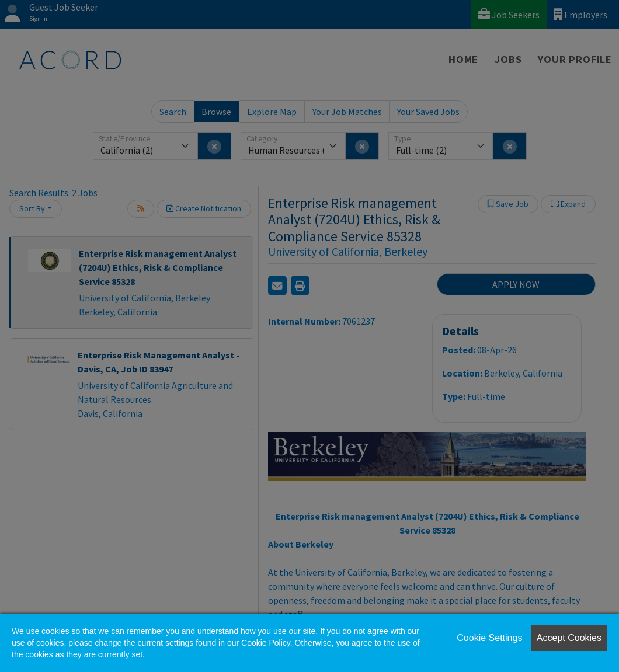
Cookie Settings (489, 638)
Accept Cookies (569, 638)
